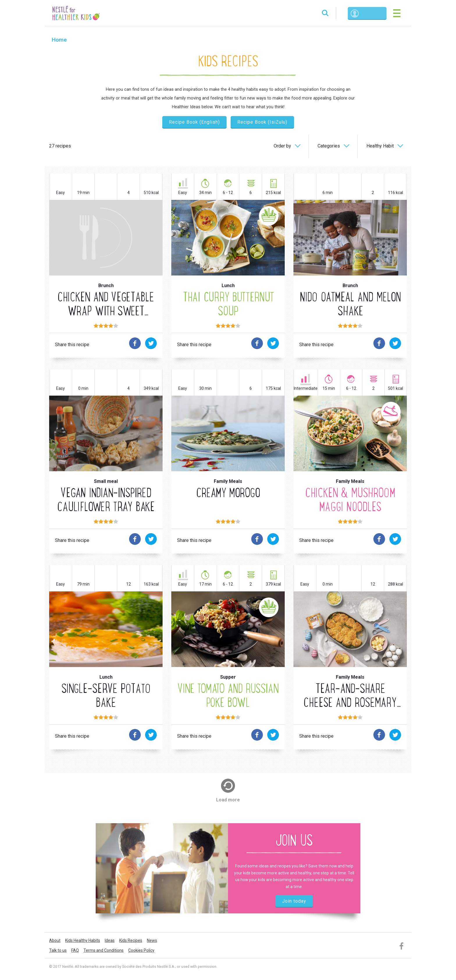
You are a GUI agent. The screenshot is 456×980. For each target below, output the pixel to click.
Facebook (402, 947)
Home (60, 40)
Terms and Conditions (104, 952)
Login (369, 13)
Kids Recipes (131, 942)
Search (319, 13)
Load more (228, 801)
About (55, 942)
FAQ (75, 952)
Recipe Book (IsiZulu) (262, 123)
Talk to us (58, 952)
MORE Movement (350, 464)
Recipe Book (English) (194, 123)
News (152, 942)
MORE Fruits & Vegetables (228, 268)
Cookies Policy (141, 952)
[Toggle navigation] (396, 13)
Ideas (110, 942)
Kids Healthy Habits (83, 942)
